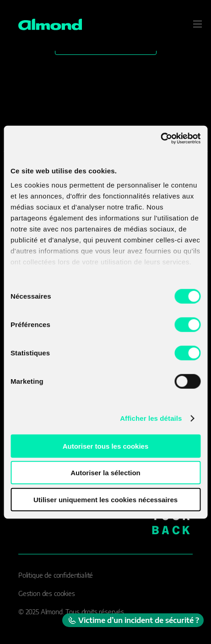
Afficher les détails (151, 418)
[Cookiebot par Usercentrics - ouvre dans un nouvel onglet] (160, 139)
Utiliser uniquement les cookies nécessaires (105, 499)
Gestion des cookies (47, 593)
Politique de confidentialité (56, 575)
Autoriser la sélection (105, 473)
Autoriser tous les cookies (106, 446)
